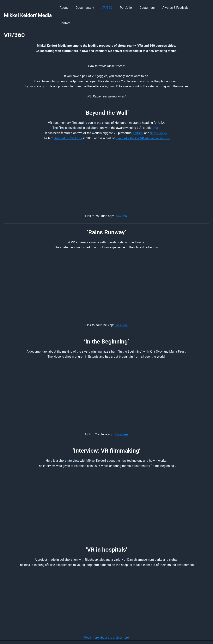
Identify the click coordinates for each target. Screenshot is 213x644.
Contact (201, 8)
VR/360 (112, 8)
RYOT (156, 112)
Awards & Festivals (176, 8)
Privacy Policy (135, 634)
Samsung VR (159, 118)
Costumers (149, 8)
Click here (121, 200)
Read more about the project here (107, 622)
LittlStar (138, 118)
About (72, 8)
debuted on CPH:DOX (67, 123)
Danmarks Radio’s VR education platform (143, 123)
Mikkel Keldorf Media (28, 8)
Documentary (91, 8)
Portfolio (130, 8)
